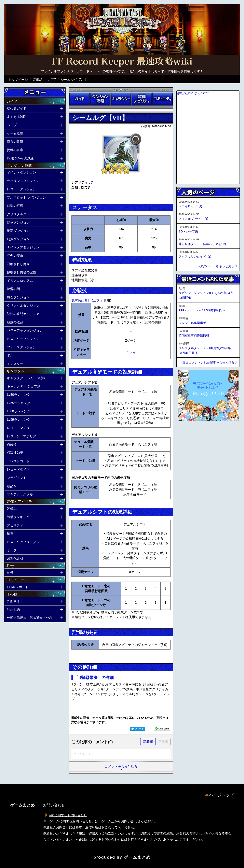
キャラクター (121, 99)
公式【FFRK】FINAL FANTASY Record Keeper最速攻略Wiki (122, 62)
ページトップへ (187, 432)
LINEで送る (162, 729)
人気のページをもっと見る (216, 266)
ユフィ (98, 301)
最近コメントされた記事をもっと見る (208, 362)
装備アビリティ (142, 99)
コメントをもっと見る (121, 766)
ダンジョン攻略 (100, 99)
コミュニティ (163, 99)
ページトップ (221, 795)
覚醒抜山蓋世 (82, 301)
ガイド (79, 99)
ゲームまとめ (137, 857)
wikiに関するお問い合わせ (68, 815)
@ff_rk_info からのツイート (197, 93)
